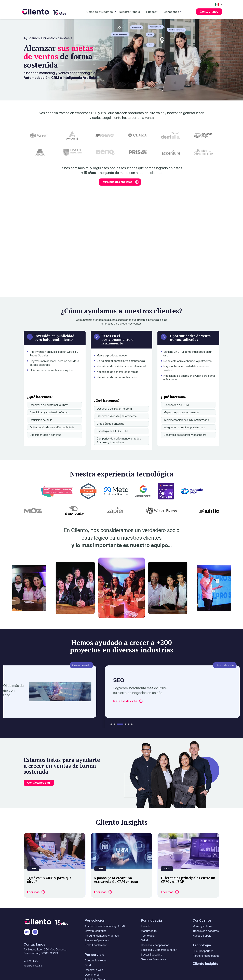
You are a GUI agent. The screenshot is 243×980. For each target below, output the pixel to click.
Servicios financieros (154, 959)
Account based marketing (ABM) (105, 926)
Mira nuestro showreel (118, 182)
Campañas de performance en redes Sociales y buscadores (119, 440)
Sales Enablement (96, 945)
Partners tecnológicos (206, 956)
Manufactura (149, 931)
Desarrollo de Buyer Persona (114, 409)
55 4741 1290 (31, 961)
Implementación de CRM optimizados (186, 420)
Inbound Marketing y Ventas (102, 936)
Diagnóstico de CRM (176, 405)
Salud (144, 940)
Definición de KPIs (41, 420)
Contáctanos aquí (39, 783)
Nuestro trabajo (129, 12)
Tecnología (148, 936)
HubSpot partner (203, 951)
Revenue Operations (97, 940)
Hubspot (152, 12)
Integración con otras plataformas (184, 427)
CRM (88, 965)
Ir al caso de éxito (130, 701)
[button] (111, 724)
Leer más (33, 892)
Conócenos (171, 12)
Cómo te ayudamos (100, 12)
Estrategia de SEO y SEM (112, 431)
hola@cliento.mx (33, 966)
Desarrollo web (94, 970)
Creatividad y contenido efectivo (50, 412)
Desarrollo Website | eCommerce (117, 416)
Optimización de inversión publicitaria (52, 427)
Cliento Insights (205, 964)
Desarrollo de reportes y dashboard (185, 435)
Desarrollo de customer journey (49, 405)
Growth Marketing (96, 931)
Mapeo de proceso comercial (181, 412)
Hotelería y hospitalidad (155, 945)
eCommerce (92, 975)
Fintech (145, 926)
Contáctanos (209, 12)
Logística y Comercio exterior (159, 950)
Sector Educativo (152, 955)
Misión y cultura (202, 926)
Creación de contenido (111, 424)
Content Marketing (96, 960)
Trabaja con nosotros (206, 931)
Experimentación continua (46, 435)
